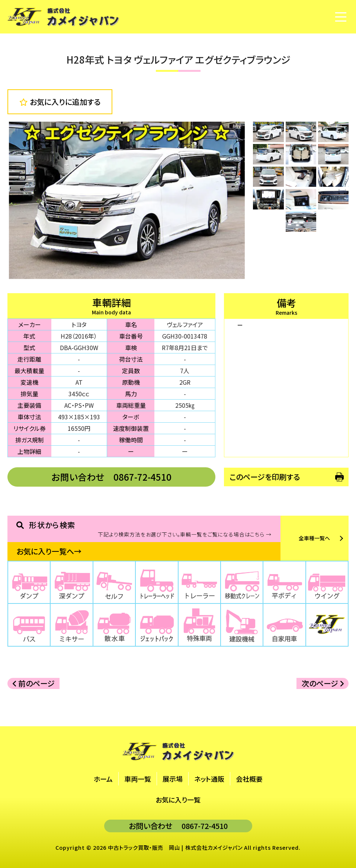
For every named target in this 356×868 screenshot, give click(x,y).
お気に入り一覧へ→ (49, 551)
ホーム (103, 779)
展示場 (173, 779)
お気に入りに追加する (60, 102)
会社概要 (249, 779)
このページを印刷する (265, 477)
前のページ (34, 683)
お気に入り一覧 (178, 800)
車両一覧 (138, 779)
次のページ (323, 683)
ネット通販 (209, 779)
